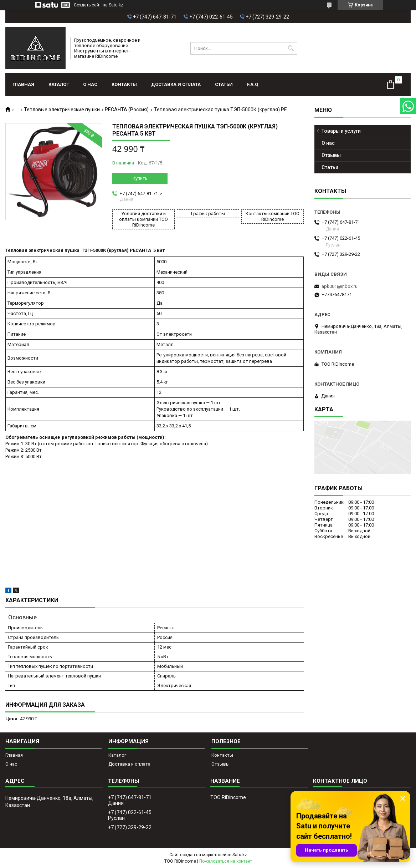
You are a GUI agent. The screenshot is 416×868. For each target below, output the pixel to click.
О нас (90, 84)
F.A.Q (253, 84)
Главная (23, 84)
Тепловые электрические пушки (62, 110)
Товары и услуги (341, 131)
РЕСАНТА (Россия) (127, 110)
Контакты (124, 84)
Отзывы (331, 155)
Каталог (59, 84)
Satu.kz (240, 855)
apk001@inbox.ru (340, 286)
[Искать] (291, 48)
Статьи (224, 84)
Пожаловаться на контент (226, 861)
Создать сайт (87, 5)
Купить (140, 178)
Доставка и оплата (176, 84)
